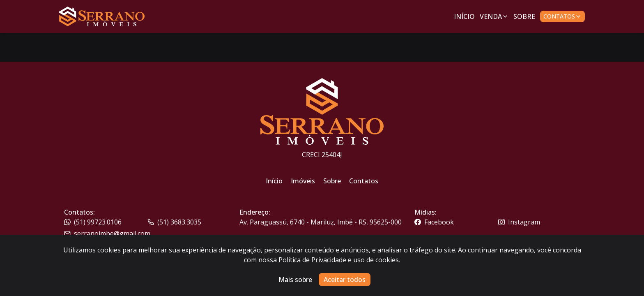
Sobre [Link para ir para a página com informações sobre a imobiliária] (524, 16)
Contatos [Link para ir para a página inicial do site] (364, 181)
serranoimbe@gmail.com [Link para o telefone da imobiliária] (107, 234)
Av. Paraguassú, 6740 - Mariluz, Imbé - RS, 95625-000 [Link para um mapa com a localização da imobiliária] (321, 222)
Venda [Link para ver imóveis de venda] (494, 16)
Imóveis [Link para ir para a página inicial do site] (303, 181)
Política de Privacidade (312, 260)
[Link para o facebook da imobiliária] (455, 222)
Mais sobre (295, 280)
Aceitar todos (345, 280)
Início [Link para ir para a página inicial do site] (274, 181)
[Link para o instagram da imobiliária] (539, 222)
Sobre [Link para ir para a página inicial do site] (332, 181)
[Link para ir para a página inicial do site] (102, 16)
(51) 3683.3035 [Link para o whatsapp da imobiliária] (174, 222)
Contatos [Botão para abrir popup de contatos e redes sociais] (562, 16)
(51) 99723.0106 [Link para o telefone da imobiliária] (93, 222)
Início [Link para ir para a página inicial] (464, 16)
